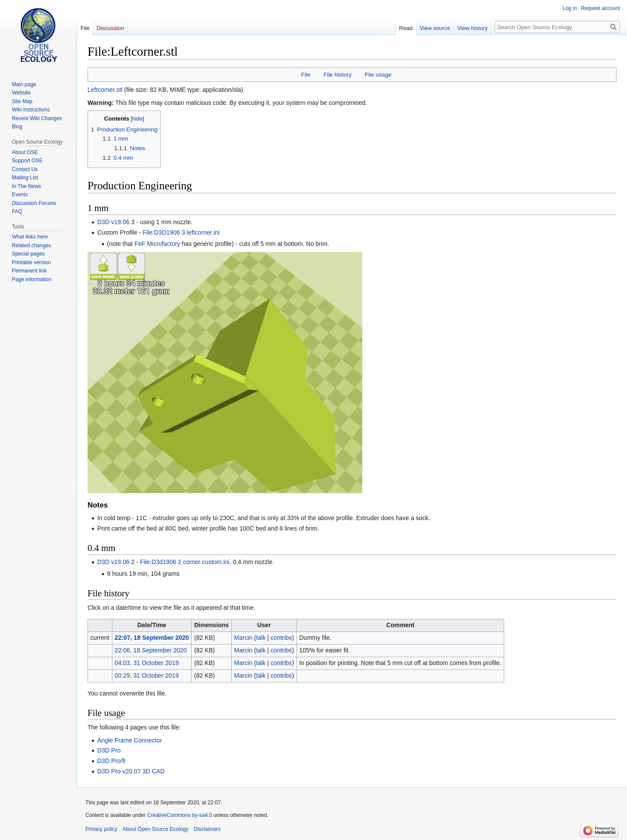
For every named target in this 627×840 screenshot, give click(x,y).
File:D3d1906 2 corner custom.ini (184, 562)
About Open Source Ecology (155, 829)
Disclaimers (207, 829)
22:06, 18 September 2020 (151, 650)
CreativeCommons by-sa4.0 (180, 815)
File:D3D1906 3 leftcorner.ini (181, 232)
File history (337, 75)
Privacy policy (101, 829)
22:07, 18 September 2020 (152, 638)
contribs (281, 638)
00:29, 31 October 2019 (147, 675)
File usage (378, 75)
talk (261, 638)
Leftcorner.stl (105, 90)
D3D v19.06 (113, 222)
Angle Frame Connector (130, 740)
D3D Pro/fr (111, 761)
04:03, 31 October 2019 (147, 663)
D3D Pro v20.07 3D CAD (131, 771)
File (305, 75)
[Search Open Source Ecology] (557, 27)
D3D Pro (109, 750)
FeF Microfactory (157, 244)
